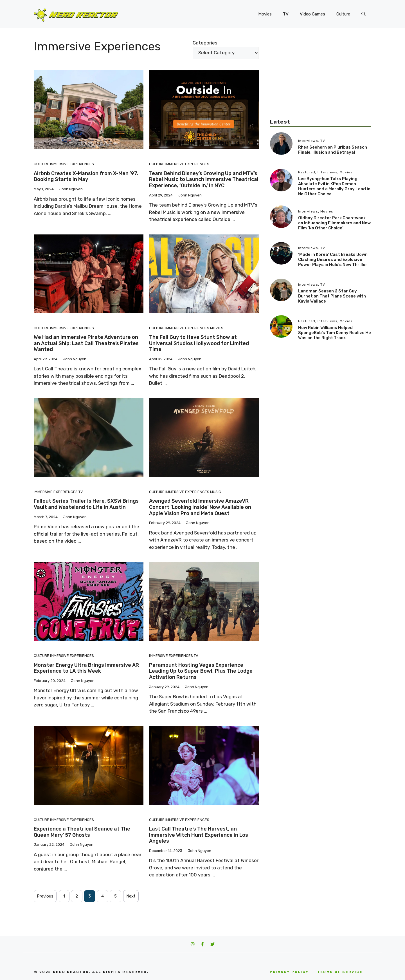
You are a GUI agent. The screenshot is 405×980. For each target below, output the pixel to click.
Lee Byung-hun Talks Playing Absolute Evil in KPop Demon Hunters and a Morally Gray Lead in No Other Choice (334, 186)
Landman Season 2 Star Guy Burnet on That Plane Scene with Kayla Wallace (332, 296)
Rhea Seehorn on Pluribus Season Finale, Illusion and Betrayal (333, 150)
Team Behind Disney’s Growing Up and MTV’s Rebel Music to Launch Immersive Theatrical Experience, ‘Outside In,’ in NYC (204, 179)
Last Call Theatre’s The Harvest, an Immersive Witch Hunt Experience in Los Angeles (199, 835)
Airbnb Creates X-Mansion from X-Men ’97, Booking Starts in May (86, 176)
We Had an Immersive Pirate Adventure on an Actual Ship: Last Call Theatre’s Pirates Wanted (86, 343)
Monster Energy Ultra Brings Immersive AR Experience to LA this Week (86, 668)
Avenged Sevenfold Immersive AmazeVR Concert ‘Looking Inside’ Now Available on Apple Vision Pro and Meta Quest (200, 507)
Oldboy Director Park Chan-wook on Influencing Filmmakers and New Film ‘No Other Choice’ (334, 223)
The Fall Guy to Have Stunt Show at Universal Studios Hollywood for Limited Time (199, 343)
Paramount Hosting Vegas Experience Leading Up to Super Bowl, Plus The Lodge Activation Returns (201, 671)
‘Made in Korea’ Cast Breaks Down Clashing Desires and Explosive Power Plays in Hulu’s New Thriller (333, 259)
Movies (265, 14)
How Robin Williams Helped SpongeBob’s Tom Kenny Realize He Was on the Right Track (335, 333)
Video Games (312, 14)
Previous (45, 896)
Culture (343, 14)
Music (216, 492)
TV (286, 14)
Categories (205, 43)
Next (131, 896)
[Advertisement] (321, 79)
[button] (364, 14)
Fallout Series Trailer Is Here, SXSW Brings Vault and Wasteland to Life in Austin (86, 504)
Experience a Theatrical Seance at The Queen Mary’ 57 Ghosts (82, 832)
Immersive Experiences (72, 164)
